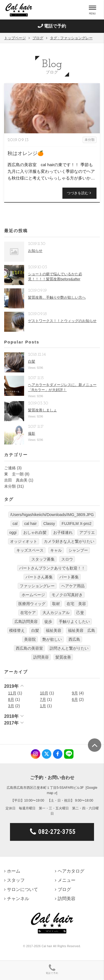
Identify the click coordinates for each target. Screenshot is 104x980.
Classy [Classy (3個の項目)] (49, 524)
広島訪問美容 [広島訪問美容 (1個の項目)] (26, 622)
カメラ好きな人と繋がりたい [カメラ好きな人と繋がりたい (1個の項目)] (69, 541)
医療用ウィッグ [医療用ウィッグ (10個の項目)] (32, 604)
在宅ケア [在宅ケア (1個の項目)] (28, 613)
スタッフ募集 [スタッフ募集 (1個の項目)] (43, 559)
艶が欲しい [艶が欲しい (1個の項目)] (52, 639)
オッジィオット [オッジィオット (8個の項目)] (24, 541)
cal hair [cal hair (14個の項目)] (30, 524)
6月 (75, 699)
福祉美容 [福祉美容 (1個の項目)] (54, 630)
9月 (75, 693)
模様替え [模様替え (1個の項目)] (17, 630)
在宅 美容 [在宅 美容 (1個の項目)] (76, 604)
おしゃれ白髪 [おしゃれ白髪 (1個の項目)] (35, 532)
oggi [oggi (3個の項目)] (13, 532)
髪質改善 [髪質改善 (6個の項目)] (63, 657)
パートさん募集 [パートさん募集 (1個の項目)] (39, 577)
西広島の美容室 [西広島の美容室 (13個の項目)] (29, 648)
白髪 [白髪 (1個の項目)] (35, 630)
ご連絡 (10, 468)
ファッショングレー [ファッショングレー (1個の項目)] (37, 586)
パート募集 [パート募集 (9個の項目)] (69, 577)
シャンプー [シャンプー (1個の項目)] (78, 550)
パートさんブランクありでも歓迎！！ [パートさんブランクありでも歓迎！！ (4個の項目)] (52, 568)
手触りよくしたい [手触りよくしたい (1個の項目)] (74, 622)
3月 (11, 706)
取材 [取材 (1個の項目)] (56, 604)
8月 (11, 699)
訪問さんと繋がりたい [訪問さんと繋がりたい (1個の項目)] (69, 648)
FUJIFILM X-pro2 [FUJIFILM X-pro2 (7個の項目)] (76, 524)
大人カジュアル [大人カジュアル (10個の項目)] (56, 613)
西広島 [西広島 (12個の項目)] (74, 639)
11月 (12, 693)
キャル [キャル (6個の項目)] (56, 550)
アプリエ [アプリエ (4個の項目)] (87, 532)
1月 (43, 706)
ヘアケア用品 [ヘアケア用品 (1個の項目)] (73, 586)
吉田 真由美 (16, 480)
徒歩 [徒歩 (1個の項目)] (48, 622)
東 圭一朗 (14, 474)
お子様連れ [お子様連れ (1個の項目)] (63, 532)
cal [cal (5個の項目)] (15, 524)
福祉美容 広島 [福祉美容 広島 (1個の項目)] (82, 630)
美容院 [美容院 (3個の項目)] (30, 639)
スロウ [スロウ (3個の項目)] (67, 559)
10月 (44, 693)
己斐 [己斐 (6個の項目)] (80, 613)
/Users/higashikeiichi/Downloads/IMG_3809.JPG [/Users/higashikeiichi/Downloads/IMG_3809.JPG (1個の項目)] (52, 515)
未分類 (10, 486)
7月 (43, 699)
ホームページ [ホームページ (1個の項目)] (33, 595)
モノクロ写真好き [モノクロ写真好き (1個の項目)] (67, 595)
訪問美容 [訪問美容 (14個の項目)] (41, 657)
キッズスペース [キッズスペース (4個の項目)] (30, 550)
